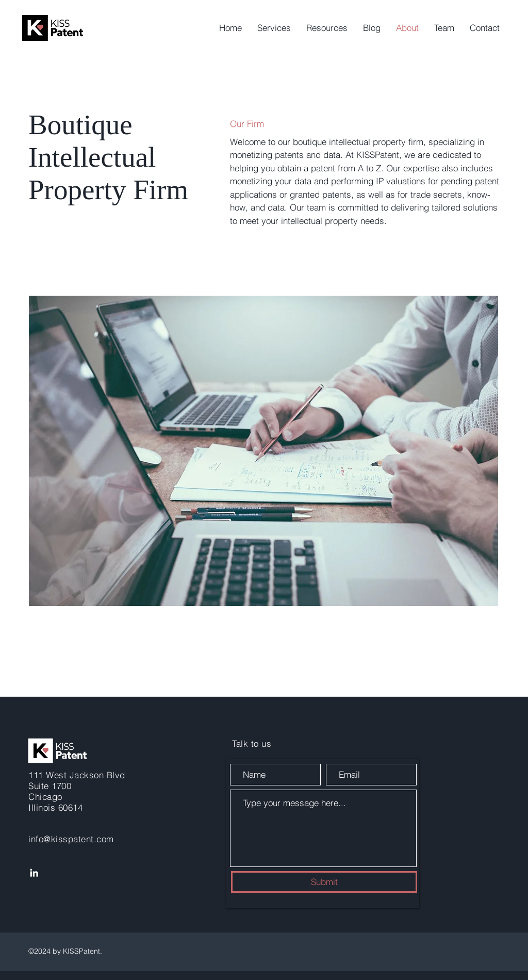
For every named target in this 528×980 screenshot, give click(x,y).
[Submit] (324, 882)
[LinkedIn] (34, 873)
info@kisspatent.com (71, 839)
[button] (274, 28)
